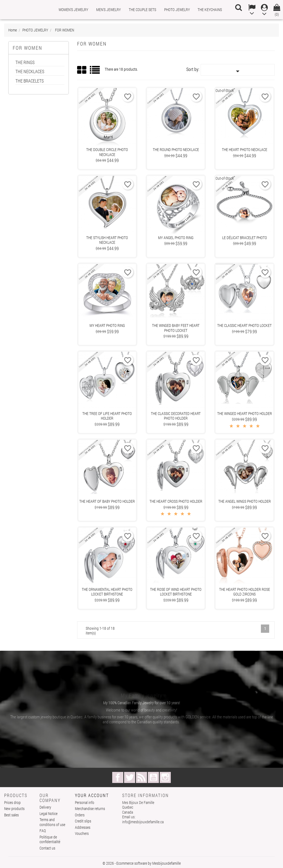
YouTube (153, 777)
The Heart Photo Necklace (245, 149)
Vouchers (82, 833)
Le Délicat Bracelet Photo (245, 238)
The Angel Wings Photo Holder (245, 501)
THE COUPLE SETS (142, 10)
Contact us (47, 848)
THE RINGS (25, 63)
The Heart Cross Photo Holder (176, 501)
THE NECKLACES (30, 72)
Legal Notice (49, 813)
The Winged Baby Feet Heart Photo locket (176, 328)
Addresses (83, 827)
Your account (92, 795)
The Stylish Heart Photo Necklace (107, 240)
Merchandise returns (90, 809)
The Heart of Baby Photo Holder (107, 501)
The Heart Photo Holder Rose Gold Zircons (245, 592)
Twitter (130, 777)
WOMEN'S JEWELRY (73, 10)
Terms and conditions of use (52, 822)
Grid (82, 70)
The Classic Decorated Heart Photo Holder (176, 416)
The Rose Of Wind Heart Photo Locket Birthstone (176, 592)
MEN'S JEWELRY (108, 10)
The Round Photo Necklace (176, 149)
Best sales (11, 815)
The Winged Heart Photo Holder (245, 413)
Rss (141, 777)
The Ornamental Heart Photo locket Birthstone (107, 592)
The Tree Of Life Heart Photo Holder (107, 416)
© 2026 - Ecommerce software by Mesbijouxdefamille (142, 863)
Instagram (165, 777)
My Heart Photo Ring (107, 325)
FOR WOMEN (27, 48)
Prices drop (12, 802)
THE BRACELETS (30, 81)
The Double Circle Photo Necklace (107, 152)
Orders (80, 815)
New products (14, 809)
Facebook (118, 777)
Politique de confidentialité (50, 839)
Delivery (45, 807)
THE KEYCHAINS (210, 10)
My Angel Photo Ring (176, 238)
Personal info (85, 802)
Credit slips (83, 821)
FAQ (43, 831)
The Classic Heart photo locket (244, 325)
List (95, 72)
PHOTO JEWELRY (177, 10)
